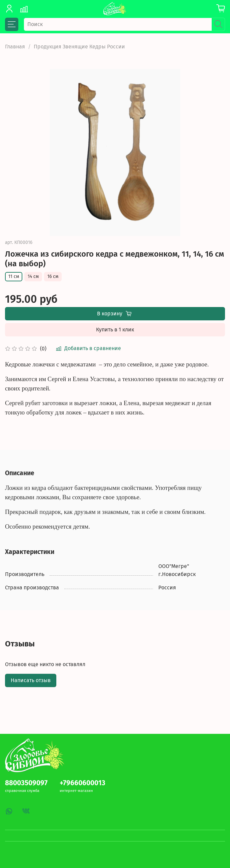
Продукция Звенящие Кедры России (79, 47)
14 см (33, 276)
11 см (14, 276)
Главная (15, 47)
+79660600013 (82, 783)
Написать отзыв (31, 680)
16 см (53, 276)
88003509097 (26, 783)
